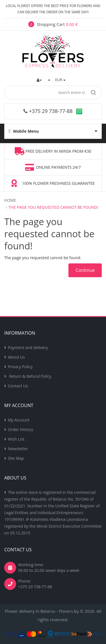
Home (10, 200)
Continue (85, 270)
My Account (19, 420)
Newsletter (18, 449)
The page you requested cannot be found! (53, 207)
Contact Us (18, 386)
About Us (16, 357)
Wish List (16, 439)
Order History (20, 429)
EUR (60, 80)
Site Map (16, 458)
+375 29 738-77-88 (51, 111)
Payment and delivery (28, 347)
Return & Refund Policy (30, 376)
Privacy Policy (20, 367)
